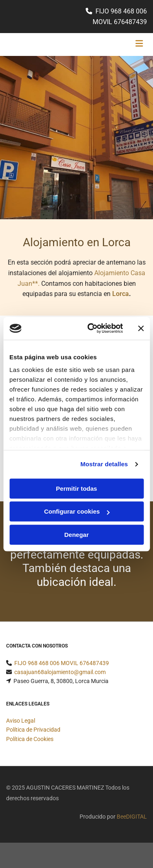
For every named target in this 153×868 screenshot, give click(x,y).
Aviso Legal (21, 721)
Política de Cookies (30, 739)
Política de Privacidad (33, 730)
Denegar (76, 535)
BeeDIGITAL (132, 817)
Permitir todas (76, 489)
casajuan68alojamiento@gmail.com (60, 672)
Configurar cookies (77, 511)
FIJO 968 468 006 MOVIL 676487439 (62, 663)
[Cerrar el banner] (141, 328)
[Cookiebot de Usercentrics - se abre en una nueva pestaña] (91, 328)
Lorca (121, 294)
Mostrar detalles (104, 464)
